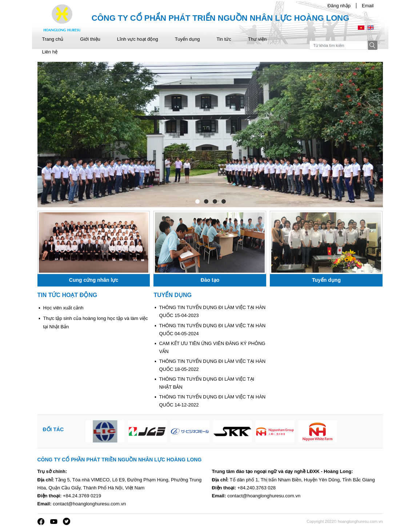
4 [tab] (223, 201)
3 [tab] (215, 201)
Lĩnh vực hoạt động (138, 39)
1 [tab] (197, 201)
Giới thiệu (90, 39)
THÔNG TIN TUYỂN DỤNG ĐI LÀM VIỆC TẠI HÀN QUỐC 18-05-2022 (212, 365)
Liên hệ (50, 52)
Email (368, 6)
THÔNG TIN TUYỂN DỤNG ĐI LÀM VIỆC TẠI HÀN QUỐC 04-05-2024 (212, 330)
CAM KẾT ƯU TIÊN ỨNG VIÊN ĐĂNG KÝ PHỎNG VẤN (212, 347)
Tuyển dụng (187, 39)
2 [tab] (206, 201)
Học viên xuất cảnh (63, 308)
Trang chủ (53, 39)
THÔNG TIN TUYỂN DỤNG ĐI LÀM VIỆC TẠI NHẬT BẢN (207, 383)
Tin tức (224, 39)
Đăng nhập (339, 6)
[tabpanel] (210, 135)
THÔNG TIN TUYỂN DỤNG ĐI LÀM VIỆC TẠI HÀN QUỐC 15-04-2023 (212, 311)
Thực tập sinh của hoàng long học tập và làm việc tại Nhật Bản (96, 322)
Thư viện (257, 39)
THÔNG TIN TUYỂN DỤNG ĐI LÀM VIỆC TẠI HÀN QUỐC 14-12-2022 (212, 401)
